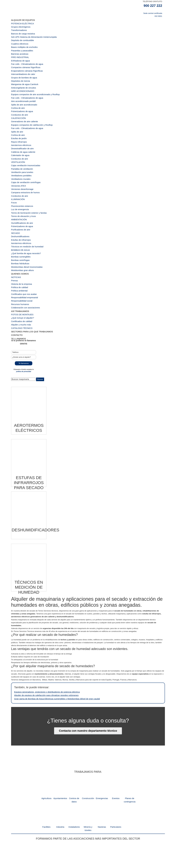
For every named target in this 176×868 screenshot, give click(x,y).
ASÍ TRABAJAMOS (19, 272)
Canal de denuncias (102, 853)
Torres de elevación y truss (22, 190)
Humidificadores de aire (21, 196)
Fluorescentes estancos (21, 181)
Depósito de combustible (21, 37)
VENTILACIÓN (17, 143)
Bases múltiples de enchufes (23, 43)
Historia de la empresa (20, 248)
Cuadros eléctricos (19, 40)
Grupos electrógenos (19, 26)
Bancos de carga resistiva (21, 32)
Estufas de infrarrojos (20, 210)
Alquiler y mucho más (20, 283)
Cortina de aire (17, 96)
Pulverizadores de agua (21, 99)
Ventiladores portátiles (20, 155)
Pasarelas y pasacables (21, 46)
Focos (14, 178)
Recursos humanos (19, 266)
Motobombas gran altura (21, 237)
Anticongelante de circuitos (22, 78)
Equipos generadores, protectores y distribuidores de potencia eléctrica (43, 647)
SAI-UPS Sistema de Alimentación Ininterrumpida (31, 34)
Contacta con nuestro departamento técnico (88, 684)
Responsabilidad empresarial (23, 260)
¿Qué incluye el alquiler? (21, 278)
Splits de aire (16, 116)
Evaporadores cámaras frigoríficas (25, 64)
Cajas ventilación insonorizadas (24, 146)
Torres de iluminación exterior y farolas (27, 187)
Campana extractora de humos (23, 169)
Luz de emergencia (19, 184)
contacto (129, 853)
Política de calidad (18, 251)
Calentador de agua (19, 137)
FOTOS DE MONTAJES (21, 275)
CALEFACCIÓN (17, 105)
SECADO (15, 204)
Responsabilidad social (20, 263)
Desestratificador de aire (21, 131)
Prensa (14, 245)
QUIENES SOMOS (19, 239)
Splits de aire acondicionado (22, 93)
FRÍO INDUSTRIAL (19, 52)
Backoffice (64, 853)
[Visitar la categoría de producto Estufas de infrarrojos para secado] (29, 434)
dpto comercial (54, 853)
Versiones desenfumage (21, 166)
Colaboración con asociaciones (24, 269)
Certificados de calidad (20, 281)
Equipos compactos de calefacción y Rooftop (29, 111)
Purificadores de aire (19, 201)
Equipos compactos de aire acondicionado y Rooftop (32, 84)
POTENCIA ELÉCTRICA (21, 23)
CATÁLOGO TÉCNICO (20, 286)
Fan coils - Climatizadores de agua (25, 58)
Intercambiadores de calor (21, 67)
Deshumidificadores (19, 207)
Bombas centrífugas (19, 228)
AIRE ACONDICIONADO (21, 81)
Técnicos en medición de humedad (25, 216)
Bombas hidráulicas (19, 231)
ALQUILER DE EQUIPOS (21, 20)
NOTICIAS (15, 243)
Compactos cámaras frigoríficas (24, 61)
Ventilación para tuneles (21, 152)
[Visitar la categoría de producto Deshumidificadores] (29, 486)
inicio (45, 853)
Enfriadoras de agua (19, 55)
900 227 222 (153, 6)
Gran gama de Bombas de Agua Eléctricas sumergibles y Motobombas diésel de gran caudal (51, 653)
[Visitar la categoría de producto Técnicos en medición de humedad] (29, 538)
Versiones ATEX (18, 163)
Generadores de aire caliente (23, 108)
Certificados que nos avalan (22, 257)
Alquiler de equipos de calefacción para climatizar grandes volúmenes (42, 650)
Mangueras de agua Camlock (23, 75)
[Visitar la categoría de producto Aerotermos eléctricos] (29, 382)
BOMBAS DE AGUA (19, 219)
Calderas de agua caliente (22, 134)
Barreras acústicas (19, 49)
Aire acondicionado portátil (22, 90)
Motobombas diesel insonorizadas (25, 234)
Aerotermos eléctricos (20, 128)
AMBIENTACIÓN (18, 193)
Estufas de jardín (18, 122)
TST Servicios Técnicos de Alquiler (72, 11)
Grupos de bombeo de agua (22, 70)
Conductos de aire (18, 102)
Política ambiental (18, 254)
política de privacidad (24, 328)
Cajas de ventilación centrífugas (24, 160)
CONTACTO (16, 292)
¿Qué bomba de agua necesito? (24, 222)
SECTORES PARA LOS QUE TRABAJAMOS (29, 289)
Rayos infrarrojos (18, 125)
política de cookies (118, 853)
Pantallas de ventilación (21, 149)
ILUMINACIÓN (17, 175)
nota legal (73, 853)
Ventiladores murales (19, 157)
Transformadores (18, 29)
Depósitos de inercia (19, 72)
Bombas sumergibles (19, 225)
